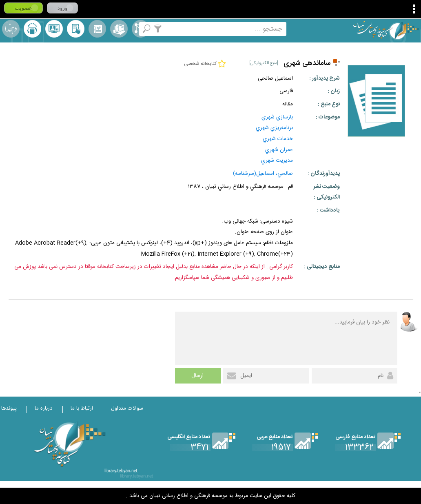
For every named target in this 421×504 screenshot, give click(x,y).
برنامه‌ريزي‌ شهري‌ (274, 128)
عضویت (23, 8)
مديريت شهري (277, 161)
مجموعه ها (119, 29)
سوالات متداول (127, 408)
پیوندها (9, 408)
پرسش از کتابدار (54, 29)
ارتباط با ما (82, 408)
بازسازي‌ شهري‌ (277, 117)
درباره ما (44, 408)
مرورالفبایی (97, 29)
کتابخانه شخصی (76, 29)
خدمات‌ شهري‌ (278, 139)
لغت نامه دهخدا (11, 29)
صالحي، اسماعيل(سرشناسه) (263, 174)
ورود (62, 8)
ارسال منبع (32, 29)
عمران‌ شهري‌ (279, 150)
